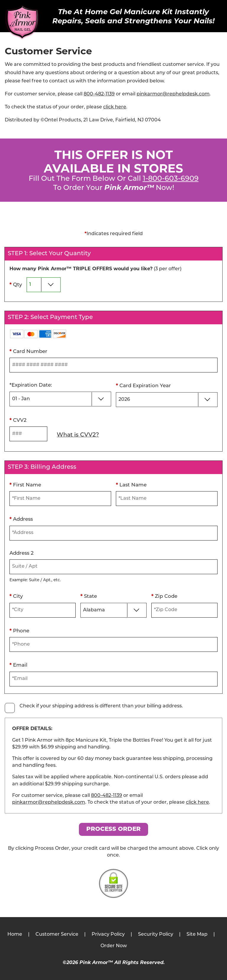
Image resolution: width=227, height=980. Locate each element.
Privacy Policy (108, 935)
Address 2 (22, 553)
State (89, 596)
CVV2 (18, 420)
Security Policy (156, 935)
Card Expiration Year (143, 385)
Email (18, 665)
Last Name (131, 485)
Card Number (28, 351)
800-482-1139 (99, 94)
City (16, 596)
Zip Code (164, 596)
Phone (19, 631)
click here (115, 107)
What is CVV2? (78, 435)
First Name (25, 485)
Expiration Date (31, 385)
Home (15, 935)
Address (21, 519)
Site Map (197, 935)
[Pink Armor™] (22, 23)
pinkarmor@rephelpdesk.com (173, 94)
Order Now (114, 946)
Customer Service (57, 935)
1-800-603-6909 (171, 179)
